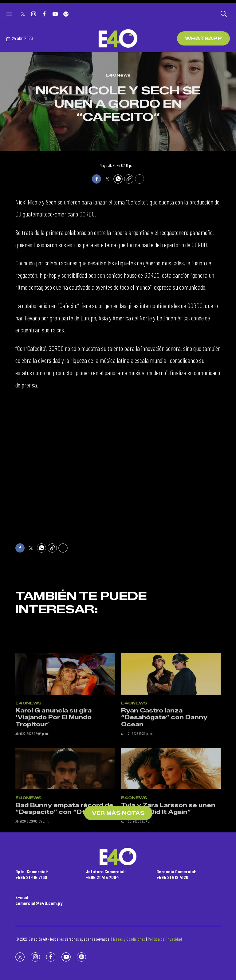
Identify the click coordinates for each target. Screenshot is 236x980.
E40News (118, 75)
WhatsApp (203, 39)
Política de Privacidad (165, 939)
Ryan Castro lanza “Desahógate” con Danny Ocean (164, 776)
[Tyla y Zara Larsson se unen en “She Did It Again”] (171, 827)
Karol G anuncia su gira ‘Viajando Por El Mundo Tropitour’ (53, 776)
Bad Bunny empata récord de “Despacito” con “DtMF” (64, 867)
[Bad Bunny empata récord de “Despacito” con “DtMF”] (65, 827)
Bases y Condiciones (129, 939)
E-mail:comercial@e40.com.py (39, 900)
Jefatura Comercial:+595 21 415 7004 (106, 874)
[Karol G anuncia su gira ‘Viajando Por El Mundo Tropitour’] (65, 733)
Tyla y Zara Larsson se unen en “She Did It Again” (168, 867)
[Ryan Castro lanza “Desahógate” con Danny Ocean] (171, 733)
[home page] (118, 38)
